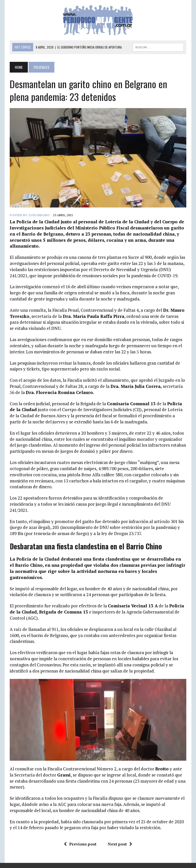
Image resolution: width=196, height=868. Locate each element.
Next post (120, 844)
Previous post (80, 844)
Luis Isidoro (39, 215)
